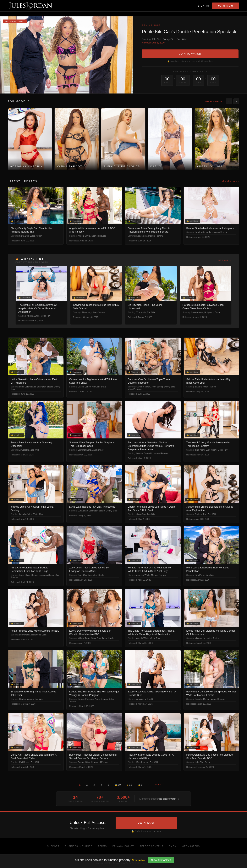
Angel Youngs (101, 699)
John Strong (157, 387)
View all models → (214, 101)
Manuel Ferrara (155, 236)
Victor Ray (46, 316)
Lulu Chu (199, 762)
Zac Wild (182, 39)
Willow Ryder (84, 638)
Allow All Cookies (161, 860)
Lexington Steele (45, 387)
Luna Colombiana (28, 387)
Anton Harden (221, 232)
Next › (161, 784)
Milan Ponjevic (135, 389)
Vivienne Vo (200, 638)
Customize (138, 860)
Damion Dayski (99, 236)
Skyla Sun (24, 236)
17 (141, 784)
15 (118, 784)
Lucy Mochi (142, 236)
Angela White (84, 236)
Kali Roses (24, 762)
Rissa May (87, 312)
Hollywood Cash (212, 312)
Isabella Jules (26, 514)
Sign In (203, 6)
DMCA (173, 846)
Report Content (151, 846)
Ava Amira (141, 699)
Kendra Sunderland (204, 232)
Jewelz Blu (24, 450)
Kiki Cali (157, 39)
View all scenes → (231, 181)
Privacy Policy (123, 846)
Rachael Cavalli (85, 762)
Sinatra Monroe (27, 699)
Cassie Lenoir (84, 387)
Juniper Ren (201, 514)
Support (53, 846)
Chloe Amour (197, 312)
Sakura (198, 387)
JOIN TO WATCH (190, 54)
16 (129, 784)
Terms (102, 846)
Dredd (150, 699)
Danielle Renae (202, 699)
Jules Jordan (36, 236)
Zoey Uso (82, 575)
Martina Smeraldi (144, 453)
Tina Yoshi (141, 312)
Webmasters (191, 846)
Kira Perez (200, 575)
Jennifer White (143, 575)
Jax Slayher (98, 450)
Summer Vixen (143, 387)
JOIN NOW (146, 823)
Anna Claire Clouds (28, 575)
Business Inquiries (79, 846)
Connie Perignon (86, 699)
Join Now (226, 6)
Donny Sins (169, 39)
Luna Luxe (83, 511)
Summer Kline (84, 450)
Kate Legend (142, 762)
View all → (225, 260)
